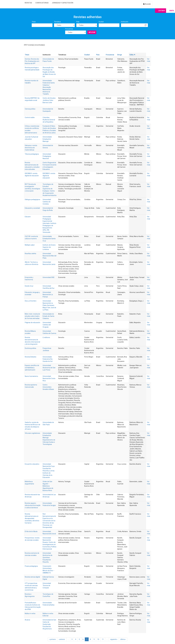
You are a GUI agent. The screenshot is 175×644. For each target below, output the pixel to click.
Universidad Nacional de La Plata (48, 303)
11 (103, 639)
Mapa (172, 11)
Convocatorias (42, 3)
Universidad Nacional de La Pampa (48, 295)
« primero (52, 639)
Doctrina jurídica (30, 348)
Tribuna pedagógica (32, 154)
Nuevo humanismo (31, 376)
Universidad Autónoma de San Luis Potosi (49, 368)
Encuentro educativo (32, 464)
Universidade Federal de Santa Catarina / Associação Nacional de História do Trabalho (49, 87)
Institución (125, 22)
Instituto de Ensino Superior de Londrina (49, 247)
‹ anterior (62, 639)
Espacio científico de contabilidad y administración (32, 368)
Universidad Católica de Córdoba (47, 202)
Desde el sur (29, 286)
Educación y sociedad (32, 208)
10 (98, 639)
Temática (57, 22)
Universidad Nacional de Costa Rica (49, 378)
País (78, 22)
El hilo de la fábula (31, 531)
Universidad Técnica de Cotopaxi (47, 585)
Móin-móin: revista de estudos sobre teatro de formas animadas (32, 316)
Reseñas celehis (30, 254)
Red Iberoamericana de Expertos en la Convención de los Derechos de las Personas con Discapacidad (49, 521)
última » (123, 639)
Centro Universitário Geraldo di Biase (48, 387)
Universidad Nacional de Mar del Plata (49, 256)
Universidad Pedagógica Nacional (47, 156)
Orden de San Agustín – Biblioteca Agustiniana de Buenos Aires (48, 486)
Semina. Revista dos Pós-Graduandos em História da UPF (32, 61)
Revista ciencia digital (32, 577)
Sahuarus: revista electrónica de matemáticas (31, 148)
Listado (162, 11)
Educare (28, 217)
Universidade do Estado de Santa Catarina (48, 316)
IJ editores (46, 337)
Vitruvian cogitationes (32, 433)
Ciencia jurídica (30, 109)
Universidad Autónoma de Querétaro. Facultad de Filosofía (47, 558)
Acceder (147, 4)
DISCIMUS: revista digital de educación (49, 176)
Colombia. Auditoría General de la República (49, 120)
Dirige (120, 55)
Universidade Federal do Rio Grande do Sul (48, 359)
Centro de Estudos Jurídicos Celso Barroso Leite (49, 100)
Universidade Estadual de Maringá (47, 139)
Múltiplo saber (30, 245)
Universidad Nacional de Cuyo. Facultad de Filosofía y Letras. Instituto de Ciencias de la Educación (49, 471)
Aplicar (92, 32)
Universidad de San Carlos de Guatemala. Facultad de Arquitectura (49, 624)
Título (34, 22)
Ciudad (101, 22)
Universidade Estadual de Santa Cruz (49, 239)
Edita (132, 55)
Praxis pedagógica (31, 566)
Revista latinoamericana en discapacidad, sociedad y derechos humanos (32, 518)
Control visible (30, 117)
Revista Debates (31, 357)
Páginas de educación (32, 323)
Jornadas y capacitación (63, 3)
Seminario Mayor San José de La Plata (49, 308)
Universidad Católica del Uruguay (47, 325)
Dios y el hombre (31, 301)
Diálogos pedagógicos (32, 199)
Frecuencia (69, 29)
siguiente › (114, 639)
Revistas (28, 3)
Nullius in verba (30, 613)
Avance (27, 620)
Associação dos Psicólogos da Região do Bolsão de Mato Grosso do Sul (49, 72)
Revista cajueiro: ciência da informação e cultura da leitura (33, 505)
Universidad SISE (49, 277)
